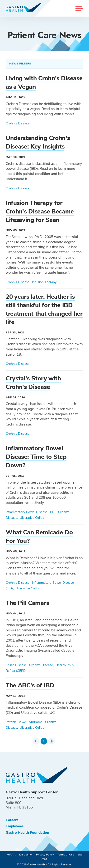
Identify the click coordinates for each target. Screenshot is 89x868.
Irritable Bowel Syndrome (24, 722)
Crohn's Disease (18, 123)
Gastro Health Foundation (27, 833)
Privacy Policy (45, 855)
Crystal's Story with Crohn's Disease (33, 383)
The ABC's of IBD (30, 685)
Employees (15, 826)
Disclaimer (26, 855)
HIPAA (11, 855)
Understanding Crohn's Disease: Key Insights (38, 142)
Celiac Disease (16, 665)
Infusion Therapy (44, 282)
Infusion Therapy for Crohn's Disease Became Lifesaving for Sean (40, 211)
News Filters (21, 64)
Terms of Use (66, 855)
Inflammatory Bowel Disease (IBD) (31, 512)
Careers (12, 820)
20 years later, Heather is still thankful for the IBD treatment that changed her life (44, 309)
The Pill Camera (28, 603)
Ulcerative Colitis (32, 518)
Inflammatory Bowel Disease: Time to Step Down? (36, 457)
